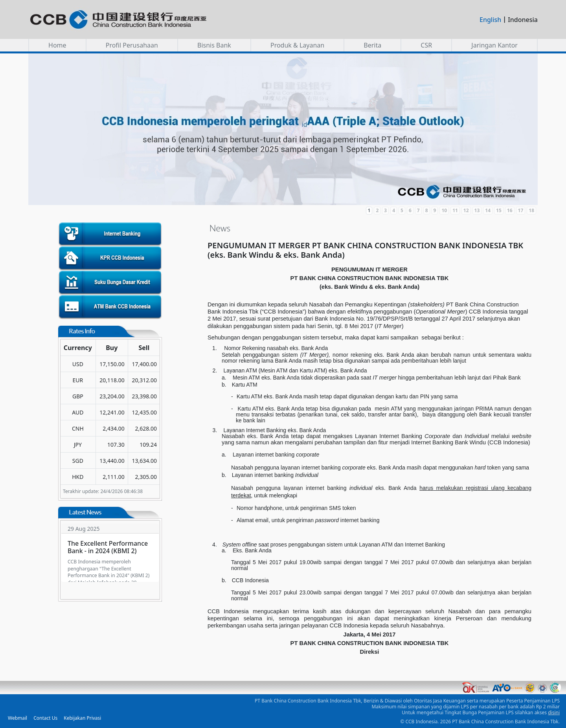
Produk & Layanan (297, 45)
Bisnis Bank (214, 45)
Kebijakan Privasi (82, 718)
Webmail (17, 718)
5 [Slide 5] (402, 210)
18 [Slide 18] (531, 210)
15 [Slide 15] (499, 210)
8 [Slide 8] (427, 210)
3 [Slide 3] (385, 210)
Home (57, 45)
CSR (426, 45)
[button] (283, 129)
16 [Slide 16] (510, 210)
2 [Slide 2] (377, 210)
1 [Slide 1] (369, 210)
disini (554, 712)
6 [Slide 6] (410, 210)
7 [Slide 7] (418, 210)
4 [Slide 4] (394, 210)
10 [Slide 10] (444, 210)
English (490, 20)
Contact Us (45, 718)
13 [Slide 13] (477, 210)
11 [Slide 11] (455, 210)
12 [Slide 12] (466, 210)
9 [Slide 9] (435, 210)
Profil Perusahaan (132, 45)
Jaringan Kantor (494, 45)
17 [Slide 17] (521, 210)
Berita (372, 45)
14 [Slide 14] (488, 210)
